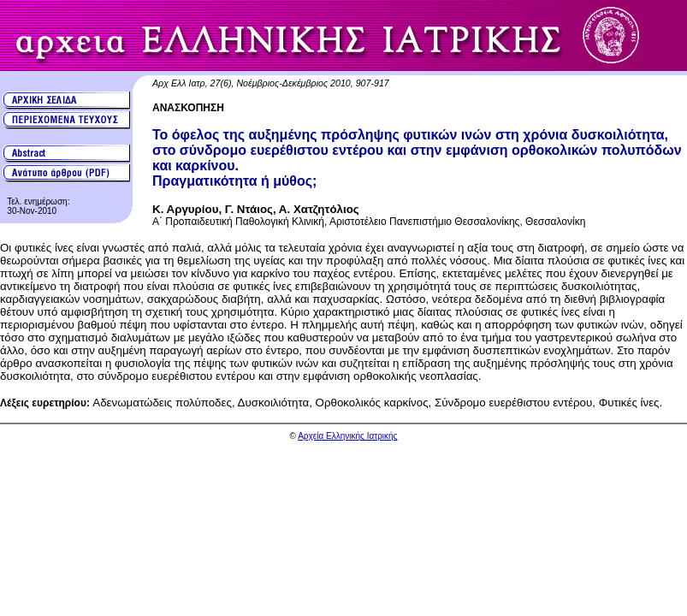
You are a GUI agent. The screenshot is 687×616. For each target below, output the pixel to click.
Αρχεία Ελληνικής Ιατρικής (347, 436)
